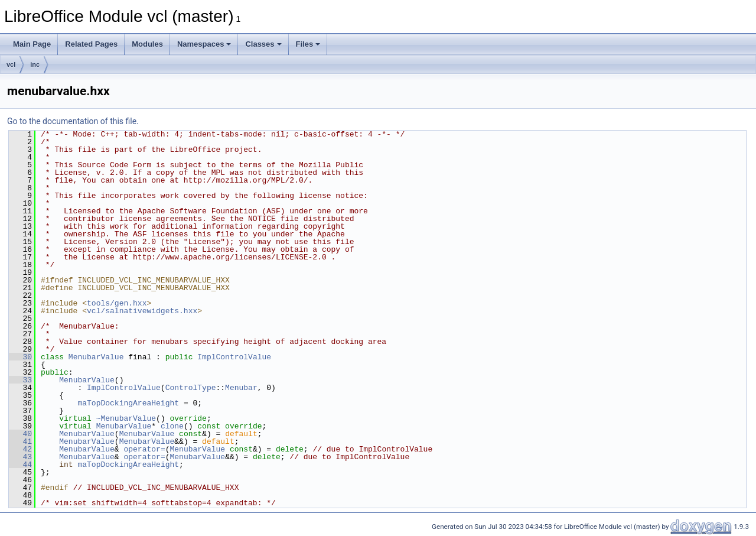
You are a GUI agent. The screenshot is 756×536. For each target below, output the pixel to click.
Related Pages (91, 44)
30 (20, 357)
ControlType (191, 388)
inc (35, 64)
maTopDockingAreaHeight (128, 403)
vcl (11, 64)
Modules (147, 44)
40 (20, 434)
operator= (144, 449)
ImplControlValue (234, 357)
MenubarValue (96, 357)
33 (20, 380)
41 (20, 441)
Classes (263, 44)
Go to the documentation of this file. (73, 121)
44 (20, 464)
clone (172, 426)
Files (308, 44)
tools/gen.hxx (117, 303)
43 (20, 457)
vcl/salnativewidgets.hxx (142, 311)
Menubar (241, 388)
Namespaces (204, 44)
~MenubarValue (126, 418)
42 (20, 449)
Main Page (32, 44)
